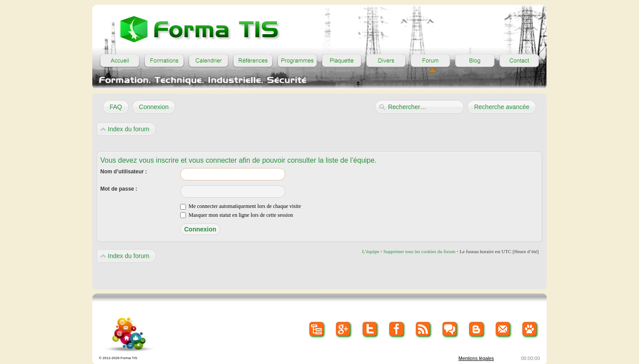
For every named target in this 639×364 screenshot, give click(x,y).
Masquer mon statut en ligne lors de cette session (237, 215)
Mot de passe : (119, 189)
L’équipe (371, 251)
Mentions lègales (476, 358)
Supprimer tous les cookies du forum (419, 251)
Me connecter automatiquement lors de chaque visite (241, 206)
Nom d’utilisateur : (124, 172)
